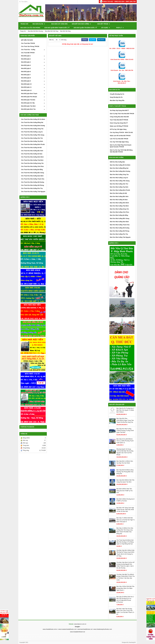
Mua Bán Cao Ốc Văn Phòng (120, 24)
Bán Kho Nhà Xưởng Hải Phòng (120, 231)
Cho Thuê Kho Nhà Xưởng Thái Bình (32, 160)
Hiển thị (51, 40)
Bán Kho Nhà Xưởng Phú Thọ (119, 234)
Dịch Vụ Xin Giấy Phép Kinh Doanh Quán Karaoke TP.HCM (121, 146)
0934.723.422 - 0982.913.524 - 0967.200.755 (119, 1)
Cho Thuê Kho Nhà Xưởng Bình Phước (33, 144)
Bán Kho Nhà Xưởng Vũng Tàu (119, 175)
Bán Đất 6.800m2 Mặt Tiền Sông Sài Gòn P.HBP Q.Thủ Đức (124, 491)
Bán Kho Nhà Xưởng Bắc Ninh (119, 197)
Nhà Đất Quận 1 (33, 56)
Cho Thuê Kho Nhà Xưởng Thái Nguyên (33, 192)
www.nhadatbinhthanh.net (77, 632)
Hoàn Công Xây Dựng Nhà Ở (119, 123)
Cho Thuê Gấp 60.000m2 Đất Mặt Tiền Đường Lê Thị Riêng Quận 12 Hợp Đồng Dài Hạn (125, 542)
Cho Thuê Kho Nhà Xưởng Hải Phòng (33, 185)
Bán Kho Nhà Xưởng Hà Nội (118, 193)
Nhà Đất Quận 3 (33, 62)
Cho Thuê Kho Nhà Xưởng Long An (32, 132)
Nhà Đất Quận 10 (33, 84)
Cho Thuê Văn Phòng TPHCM (30, 46)
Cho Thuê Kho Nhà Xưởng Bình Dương (33, 126)
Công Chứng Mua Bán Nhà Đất (119, 117)
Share (85, 40)
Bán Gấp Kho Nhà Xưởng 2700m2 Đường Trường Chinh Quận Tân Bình (125, 431)
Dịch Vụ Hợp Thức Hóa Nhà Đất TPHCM (122, 114)
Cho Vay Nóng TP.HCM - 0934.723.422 (121, 132)
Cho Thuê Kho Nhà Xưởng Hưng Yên (32, 163)
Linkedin (101, 40)
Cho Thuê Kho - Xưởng (33, 50)
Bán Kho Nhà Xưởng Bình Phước (120, 190)
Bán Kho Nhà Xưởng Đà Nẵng (119, 215)
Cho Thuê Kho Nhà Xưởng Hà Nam (32, 154)
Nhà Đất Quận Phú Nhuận (33, 97)
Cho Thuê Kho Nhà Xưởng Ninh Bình (32, 157)
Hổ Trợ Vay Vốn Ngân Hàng (118, 129)
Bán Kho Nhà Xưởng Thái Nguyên (120, 237)
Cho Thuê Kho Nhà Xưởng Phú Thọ (32, 188)
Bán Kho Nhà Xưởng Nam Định (119, 222)
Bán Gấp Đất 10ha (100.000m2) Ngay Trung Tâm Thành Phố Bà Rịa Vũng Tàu (125, 420)
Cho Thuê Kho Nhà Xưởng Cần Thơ (32, 138)
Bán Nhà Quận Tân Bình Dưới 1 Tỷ (61, 28)
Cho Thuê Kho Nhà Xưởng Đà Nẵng (32, 170)
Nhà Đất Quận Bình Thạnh (33, 94)
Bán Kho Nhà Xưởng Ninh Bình (119, 203)
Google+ (77, 627)
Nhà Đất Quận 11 (33, 87)
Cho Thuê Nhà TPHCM (28, 43)
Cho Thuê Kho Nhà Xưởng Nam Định (32, 176)
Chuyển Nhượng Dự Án (117, 94)
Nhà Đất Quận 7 (33, 75)
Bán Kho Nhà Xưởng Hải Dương (120, 228)
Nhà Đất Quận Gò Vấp (33, 103)
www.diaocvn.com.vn (80, 624)
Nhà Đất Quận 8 (33, 78)
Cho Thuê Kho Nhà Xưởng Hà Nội (31, 148)
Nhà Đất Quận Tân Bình (33, 106)
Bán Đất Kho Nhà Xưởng (79, 24)
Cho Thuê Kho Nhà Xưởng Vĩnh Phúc (32, 166)
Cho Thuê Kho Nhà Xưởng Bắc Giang (33, 173)
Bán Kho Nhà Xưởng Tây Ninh (119, 187)
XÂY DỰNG (82, 28)
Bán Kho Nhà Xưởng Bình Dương (120, 171)
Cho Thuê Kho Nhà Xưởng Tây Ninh (32, 141)
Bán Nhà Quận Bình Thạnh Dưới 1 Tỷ (33, 28)
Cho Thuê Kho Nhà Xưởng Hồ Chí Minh (33, 119)
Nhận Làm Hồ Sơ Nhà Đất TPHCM (120, 136)
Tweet (93, 40)
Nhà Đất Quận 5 (33, 68)
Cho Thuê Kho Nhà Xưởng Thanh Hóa (33, 179)
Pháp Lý (94, 28)
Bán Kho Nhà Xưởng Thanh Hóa (120, 225)
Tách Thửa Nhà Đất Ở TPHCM (119, 120)
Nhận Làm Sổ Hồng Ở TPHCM (119, 126)
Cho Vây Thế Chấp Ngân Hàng (119, 142)
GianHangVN (132, 642)
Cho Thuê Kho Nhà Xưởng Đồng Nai (32, 122)
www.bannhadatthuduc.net (85, 629)
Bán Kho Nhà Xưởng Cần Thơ (119, 184)
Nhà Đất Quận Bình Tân (33, 109)
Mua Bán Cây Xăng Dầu (57, 24)
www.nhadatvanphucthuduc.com (103, 629)
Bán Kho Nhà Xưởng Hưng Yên (119, 209)
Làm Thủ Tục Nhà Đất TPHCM (119, 139)
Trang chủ (24, 24)
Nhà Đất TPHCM (100, 24)
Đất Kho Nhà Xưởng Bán (117, 162)
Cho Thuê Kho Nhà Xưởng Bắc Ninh (32, 151)
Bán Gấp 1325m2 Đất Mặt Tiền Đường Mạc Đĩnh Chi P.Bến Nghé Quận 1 (125, 588)
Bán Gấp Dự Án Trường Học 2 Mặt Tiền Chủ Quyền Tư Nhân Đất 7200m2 (125, 410)
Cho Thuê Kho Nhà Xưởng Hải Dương (33, 182)
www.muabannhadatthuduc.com (67, 629)
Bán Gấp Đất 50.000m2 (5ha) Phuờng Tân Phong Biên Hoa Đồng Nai (125, 472)
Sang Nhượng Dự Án (116, 97)
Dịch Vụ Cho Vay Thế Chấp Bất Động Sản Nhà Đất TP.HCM (121, 151)
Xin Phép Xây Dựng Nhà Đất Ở (119, 110)
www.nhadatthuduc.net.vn (50, 629)
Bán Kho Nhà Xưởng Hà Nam (119, 200)
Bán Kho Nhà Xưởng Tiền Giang (120, 181)
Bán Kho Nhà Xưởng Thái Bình (119, 206)
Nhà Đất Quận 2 (33, 59)
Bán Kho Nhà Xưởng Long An (119, 178)
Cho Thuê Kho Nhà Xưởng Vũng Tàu (32, 129)
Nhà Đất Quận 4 (33, 65)
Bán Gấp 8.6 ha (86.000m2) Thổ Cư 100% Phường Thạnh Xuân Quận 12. (125, 441)
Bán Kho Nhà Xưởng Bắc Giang (120, 219)
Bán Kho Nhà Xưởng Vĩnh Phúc (119, 212)
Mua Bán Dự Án (39, 24)
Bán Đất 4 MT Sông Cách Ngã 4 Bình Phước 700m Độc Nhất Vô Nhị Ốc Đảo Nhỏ (125, 510)
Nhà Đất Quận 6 (33, 72)
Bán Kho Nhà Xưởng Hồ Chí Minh (120, 165)
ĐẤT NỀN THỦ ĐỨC (27, 40)
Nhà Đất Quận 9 (33, 81)
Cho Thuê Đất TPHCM (28, 53)
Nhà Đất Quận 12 (33, 90)
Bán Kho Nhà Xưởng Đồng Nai (119, 168)
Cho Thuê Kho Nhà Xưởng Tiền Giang (33, 135)
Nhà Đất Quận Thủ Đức (33, 100)
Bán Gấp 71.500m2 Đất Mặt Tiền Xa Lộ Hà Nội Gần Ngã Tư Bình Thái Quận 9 (126, 520)
